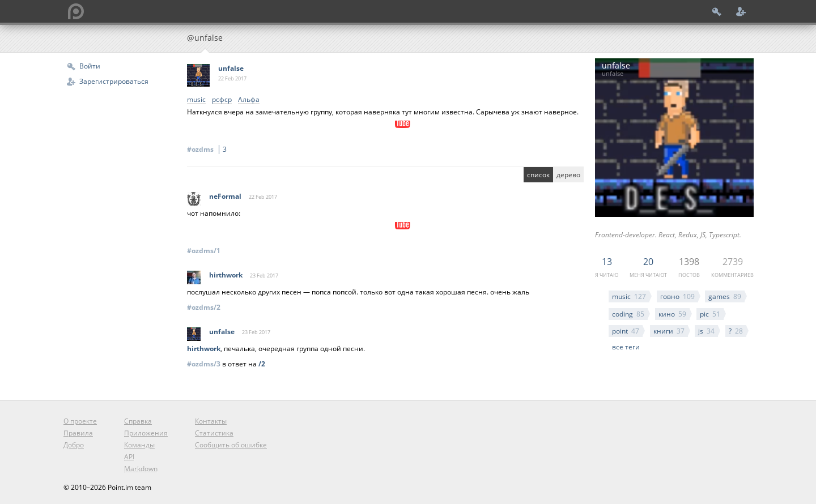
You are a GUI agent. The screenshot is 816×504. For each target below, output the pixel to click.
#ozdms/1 (204, 251)
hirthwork (226, 275)
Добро (74, 445)
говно (677, 296)
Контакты (211, 421)
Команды (139, 445)
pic (710, 314)
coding (628, 314)
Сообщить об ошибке (231, 445)
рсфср (222, 100)
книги (669, 331)
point (626, 331)
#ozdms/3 (204, 364)
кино (672, 314)
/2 (262, 364)
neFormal (225, 196)
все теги (626, 347)
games (725, 296)
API (129, 457)
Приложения (146, 433)
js (706, 331)
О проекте (80, 421)
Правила (78, 433)
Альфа (249, 100)
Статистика (214, 433)
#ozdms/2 (204, 307)
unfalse (231, 68)
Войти (90, 66)
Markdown (141, 469)
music (629, 296)
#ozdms (209, 149)
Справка (138, 421)
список (538, 175)
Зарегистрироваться (114, 81)
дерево (568, 175)
